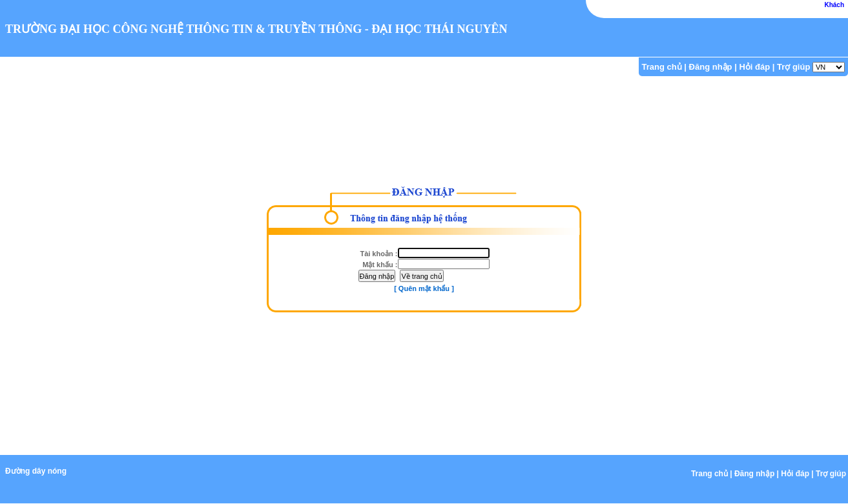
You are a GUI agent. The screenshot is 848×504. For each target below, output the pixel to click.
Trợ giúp (793, 67)
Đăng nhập (711, 67)
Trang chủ (662, 67)
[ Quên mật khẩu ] (424, 288)
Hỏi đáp (754, 67)
